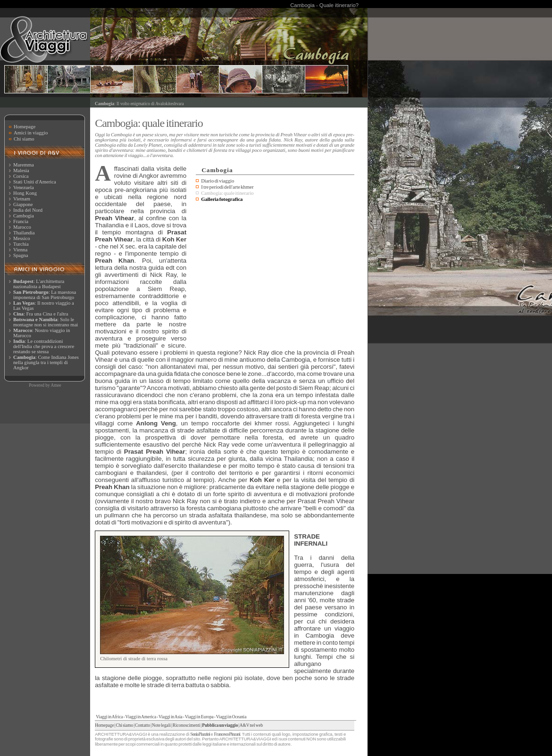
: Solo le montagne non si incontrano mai (46, 322)
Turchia (21, 244)
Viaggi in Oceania (231, 717)
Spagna (21, 255)
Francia (21, 221)
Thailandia (24, 233)
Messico (22, 238)
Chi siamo (24, 139)
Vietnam (22, 199)
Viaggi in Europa (199, 717)
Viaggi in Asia (171, 717)
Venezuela (24, 187)
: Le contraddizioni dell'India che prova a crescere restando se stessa (44, 346)
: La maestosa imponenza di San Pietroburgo (45, 295)
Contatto (142, 725)
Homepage (25, 127)
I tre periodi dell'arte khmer (227, 187)
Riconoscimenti (187, 725)
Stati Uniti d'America (35, 182)
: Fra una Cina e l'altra (41, 314)
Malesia (21, 170)
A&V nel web (251, 725)
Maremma (24, 165)
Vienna (20, 250)
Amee (56, 385)
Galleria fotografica (222, 199)
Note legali (161, 725)
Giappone (23, 204)
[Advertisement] (275, 275)
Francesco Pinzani (227, 734)
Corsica (21, 176)
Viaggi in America (141, 717)
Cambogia (24, 216)
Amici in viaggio (31, 133)
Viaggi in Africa (109, 717)
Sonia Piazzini (200, 734)
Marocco (22, 227)
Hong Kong (25, 193)
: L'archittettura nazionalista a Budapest (39, 284)
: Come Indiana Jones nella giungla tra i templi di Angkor (46, 362)
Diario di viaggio (217, 181)
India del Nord (28, 210)
